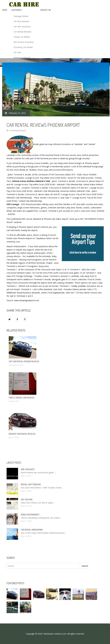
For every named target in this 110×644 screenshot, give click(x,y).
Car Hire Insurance (22, 27)
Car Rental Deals (21, 63)
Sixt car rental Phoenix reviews (24, 361)
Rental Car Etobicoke (31, 484)
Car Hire (17, 52)
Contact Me (46, 10)
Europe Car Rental (22, 78)
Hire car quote (28, 469)
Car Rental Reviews (22, 32)
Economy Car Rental (23, 47)
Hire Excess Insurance (24, 42)
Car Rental (18, 68)
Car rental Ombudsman (32, 530)
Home (5, 10)
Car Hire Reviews (21, 21)
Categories (17, 10)
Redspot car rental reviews (22, 434)
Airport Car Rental (22, 58)
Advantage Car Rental (24, 73)
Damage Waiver (21, 16)
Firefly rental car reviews (22, 398)
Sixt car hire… (27, 500)
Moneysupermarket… (31, 515)
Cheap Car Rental (22, 37)
